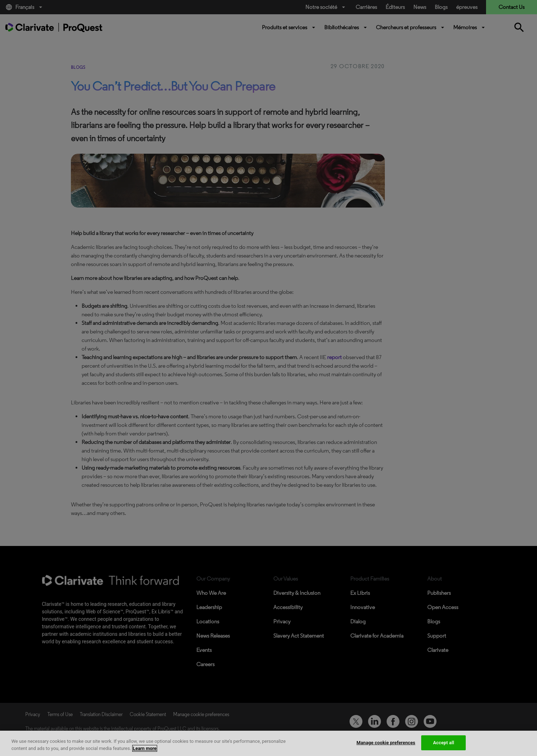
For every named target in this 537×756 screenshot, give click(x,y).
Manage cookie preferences (386, 743)
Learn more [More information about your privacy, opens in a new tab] (145, 748)
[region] (268, 743)
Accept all (443, 743)
